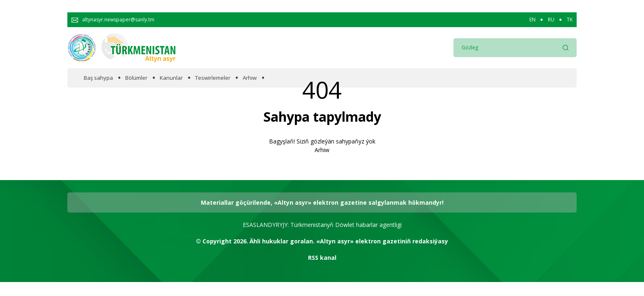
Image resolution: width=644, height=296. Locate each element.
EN (532, 20)
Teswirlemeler (213, 78)
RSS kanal (322, 258)
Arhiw (250, 78)
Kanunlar (171, 78)
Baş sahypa (98, 78)
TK (570, 20)
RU (551, 20)
